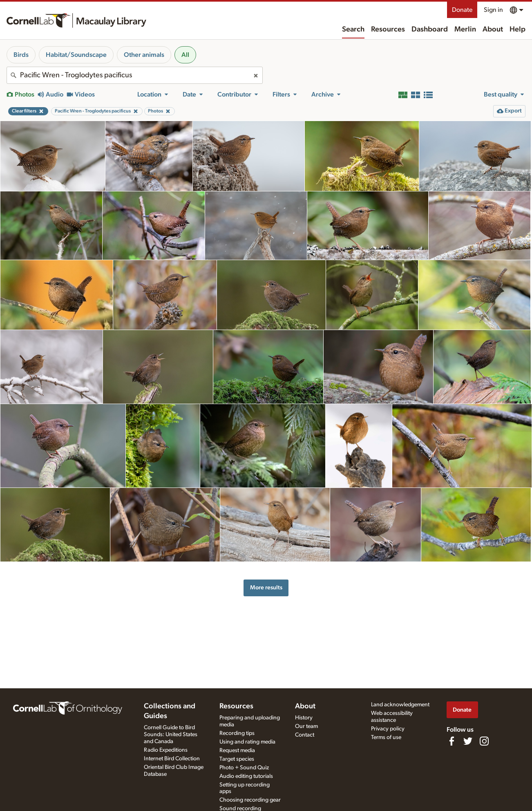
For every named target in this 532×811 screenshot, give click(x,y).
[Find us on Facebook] (452, 741)
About (493, 29)
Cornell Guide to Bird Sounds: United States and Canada (171, 735)
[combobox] (135, 75)
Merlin (465, 29)
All (185, 55)
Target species (237, 759)
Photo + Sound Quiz (244, 768)
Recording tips (237, 733)
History (304, 718)
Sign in (493, 10)
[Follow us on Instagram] (484, 741)
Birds (21, 55)
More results (266, 587)
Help (517, 29)
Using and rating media (247, 742)
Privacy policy (388, 729)
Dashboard (430, 29)
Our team (306, 726)
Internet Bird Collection (172, 759)
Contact (305, 735)
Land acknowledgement (400, 705)
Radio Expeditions (166, 750)
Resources (388, 29)
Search (353, 29)
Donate (462, 10)
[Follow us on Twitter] (468, 741)
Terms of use (386, 737)
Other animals (144, 55)
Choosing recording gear (250, 800)
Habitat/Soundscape (76, 55)
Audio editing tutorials (246, 776)
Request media (237, 750)
